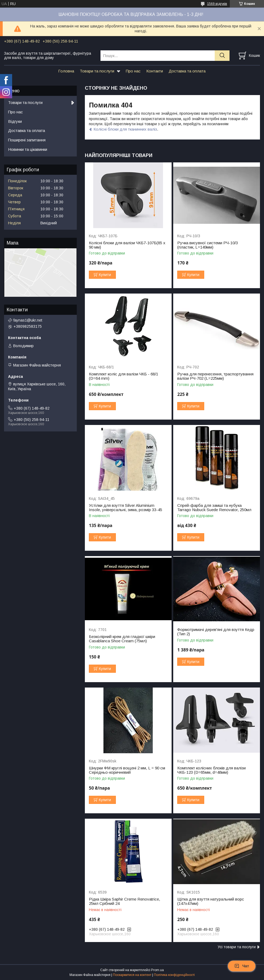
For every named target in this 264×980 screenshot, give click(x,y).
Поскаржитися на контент (132, 975)
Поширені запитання (27, 140)
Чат (242, 966)
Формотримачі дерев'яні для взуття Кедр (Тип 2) (216, 632)
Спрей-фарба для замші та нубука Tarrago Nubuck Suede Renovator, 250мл (214, 508)
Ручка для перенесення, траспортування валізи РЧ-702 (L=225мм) (215, 376)
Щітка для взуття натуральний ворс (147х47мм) (211, 901)
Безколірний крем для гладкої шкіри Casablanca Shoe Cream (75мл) (122, 639)
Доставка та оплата (187, 71)
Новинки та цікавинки (28, 149)
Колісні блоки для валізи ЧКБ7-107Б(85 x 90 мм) (127, 245)
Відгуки (15, 121)
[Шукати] (222, 56)
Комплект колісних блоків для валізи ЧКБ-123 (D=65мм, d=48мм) (211, 770)
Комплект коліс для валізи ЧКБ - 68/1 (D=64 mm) (124, 376)
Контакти (155, 71)
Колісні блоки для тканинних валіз (125, 129)
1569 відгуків (217, 4)
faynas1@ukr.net (28, 320)
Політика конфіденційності (174, 975)
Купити (105, 275)
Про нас (133, 71)
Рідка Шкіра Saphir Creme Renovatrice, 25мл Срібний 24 (124, 901)
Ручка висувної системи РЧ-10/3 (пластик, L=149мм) (208, 245)
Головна (66, 71)
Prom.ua (157, 970)
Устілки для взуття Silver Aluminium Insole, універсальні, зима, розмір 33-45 (126, 508)
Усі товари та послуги (237, 947)
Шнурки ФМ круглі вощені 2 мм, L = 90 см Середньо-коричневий (127, 770)
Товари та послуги (97, 71)
